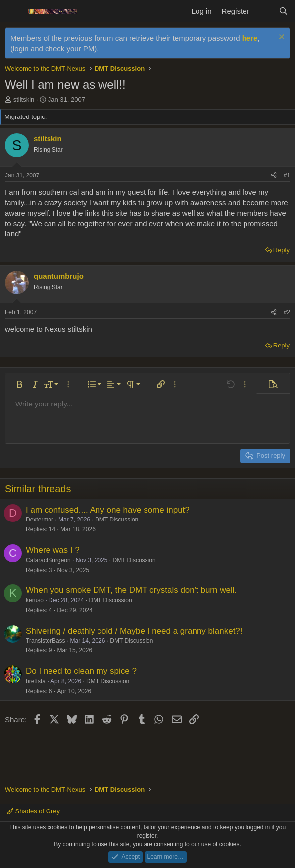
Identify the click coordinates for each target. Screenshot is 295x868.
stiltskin (24, 99)
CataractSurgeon (48, 560)
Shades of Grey (33, 811)
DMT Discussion (117, 520)
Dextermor (40, 520)
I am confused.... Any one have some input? (108, 510)
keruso (35, 600)
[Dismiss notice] (280, 38)
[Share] (274, 176)
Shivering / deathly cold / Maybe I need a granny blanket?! (134, 631)
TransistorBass (46, 641)
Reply (281, 250)
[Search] (283, 11)
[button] (19, 384)
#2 (287, 312)
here (250, 38)
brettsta (36, 681)
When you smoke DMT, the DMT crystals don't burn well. (131, 590)
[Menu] (14, 11)
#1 (287, 175)
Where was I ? (53, 550)
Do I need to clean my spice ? (81, 671)
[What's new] (264, 11)
